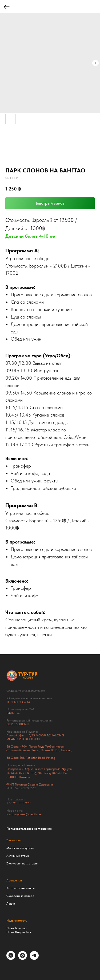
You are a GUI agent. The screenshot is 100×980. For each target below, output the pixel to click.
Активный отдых (18, 856)
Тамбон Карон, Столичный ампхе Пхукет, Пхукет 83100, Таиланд (39, 748)
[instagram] (23, 958)
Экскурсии (14, 840)
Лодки (11, 903)
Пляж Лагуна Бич (19, 932)
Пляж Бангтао (16, 928)
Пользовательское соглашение (29, 829)
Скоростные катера (20, 896)
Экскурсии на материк (22, 863)
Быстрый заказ (50, 203)
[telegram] (34, 958)
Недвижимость (17, 920)
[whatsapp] (11, 958)
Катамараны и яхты (21, 888)
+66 (10, 803)
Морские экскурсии (20, 848)
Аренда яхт (14, 880)
